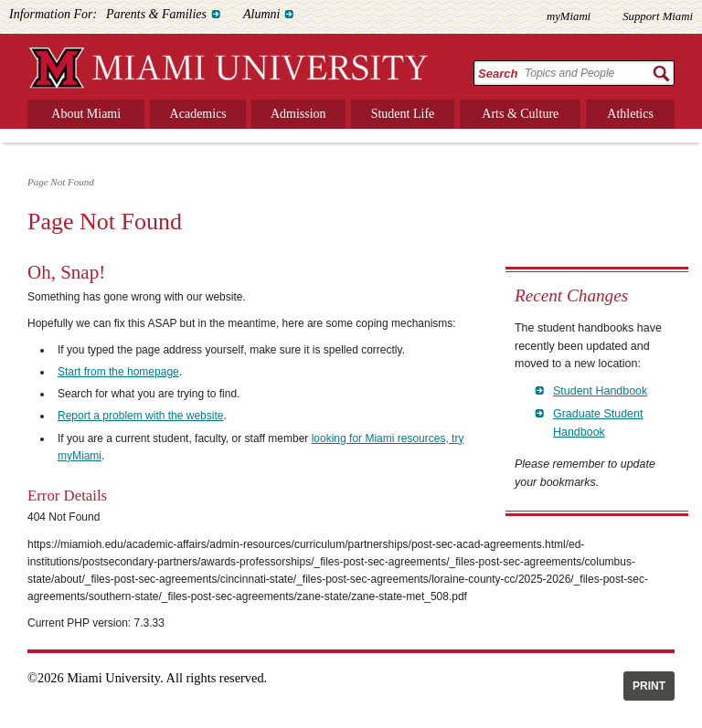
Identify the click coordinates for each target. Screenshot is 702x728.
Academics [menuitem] (198, 114)
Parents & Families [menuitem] (156, 14)
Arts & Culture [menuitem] (520, 114)
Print (649, 686)
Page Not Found (61, 182)
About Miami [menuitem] (86, 114)
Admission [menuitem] (298, 114)
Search (498, 74)
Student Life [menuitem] (403, 114)
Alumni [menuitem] (261, 14)
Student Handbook (600, 391)
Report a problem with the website (140, 416)
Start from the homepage (118, 372)
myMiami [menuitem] (569, 16)
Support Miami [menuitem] (658, 16)
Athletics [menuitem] (630, 114)
